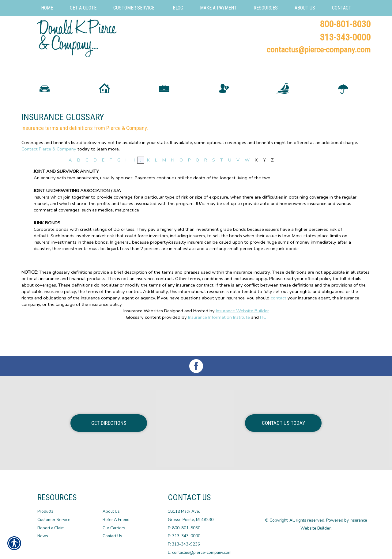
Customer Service (54, 514)
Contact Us (112, 531)
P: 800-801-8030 (184, 523)
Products (45, 506)
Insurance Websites (143, 333)
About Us (111, 506)
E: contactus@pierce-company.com (200, 547)
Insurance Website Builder (242, 333)
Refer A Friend (116, 514)
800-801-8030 (345, 24)
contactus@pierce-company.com (319, 50)
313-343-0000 (345, 37)
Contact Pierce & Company (49, 171)
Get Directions (109, 417)
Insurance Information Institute (219, 340)
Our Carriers (114, 523)
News (43, 531)
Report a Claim (51, 523)
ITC (263, 340)
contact (279, 321)
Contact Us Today (283, 417)
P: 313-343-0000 (184, 531)
